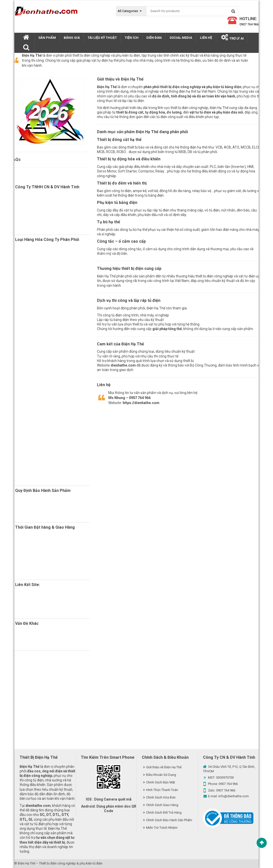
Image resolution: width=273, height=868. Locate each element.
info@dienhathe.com (234, 796)
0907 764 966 (249, 24)
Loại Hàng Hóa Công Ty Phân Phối (47, 240)
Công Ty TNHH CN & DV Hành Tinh (47, 187)
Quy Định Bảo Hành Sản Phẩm (43, 491)
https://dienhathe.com (141, 403)
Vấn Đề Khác (27, 623)
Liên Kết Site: (28, 585)
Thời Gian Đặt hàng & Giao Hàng (45, 527)
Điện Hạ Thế (27, 863)
